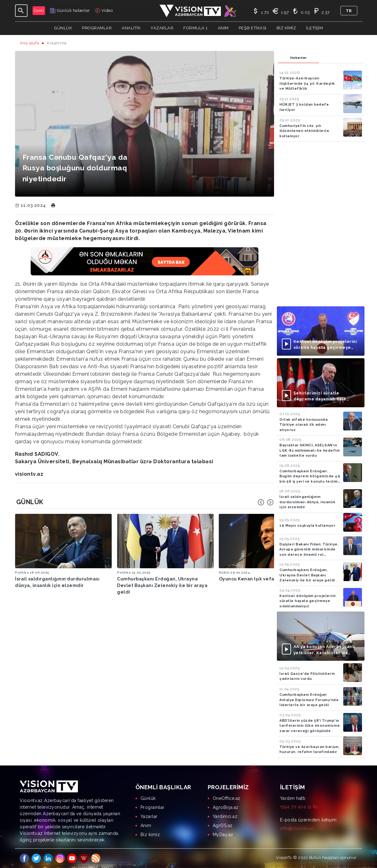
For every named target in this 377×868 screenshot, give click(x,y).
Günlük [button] (63, 28)
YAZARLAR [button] (162, 28)
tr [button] (349, 11)
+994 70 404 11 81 (299, 807)
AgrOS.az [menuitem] (223, 825)
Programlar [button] (97, 28)
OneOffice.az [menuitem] (227, 798)
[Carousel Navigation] (266, 502)
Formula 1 (196, 28)
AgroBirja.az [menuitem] (226, 807)
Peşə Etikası (253, 28)
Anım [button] (223, 28)
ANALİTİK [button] (131, 28)
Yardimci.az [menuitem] (225, 816)
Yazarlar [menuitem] (149, 816)
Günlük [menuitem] (148, 798)
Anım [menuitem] (146, 825)
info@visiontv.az (297, 828)
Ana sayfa (30, 43)
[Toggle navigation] (21, 11)
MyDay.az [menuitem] (223, 835)
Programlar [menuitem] (153, 807)
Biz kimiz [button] (286, 28)
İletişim (314, 28)
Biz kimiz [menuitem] (150, 835)
